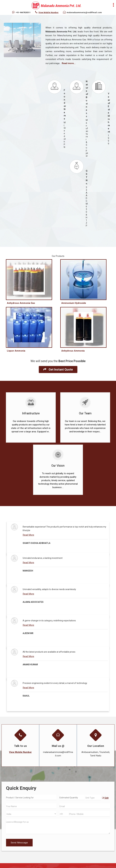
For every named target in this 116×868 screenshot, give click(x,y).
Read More (28, 535)
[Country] (31, 814)
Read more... (69, 63)
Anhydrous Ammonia (73, 351)
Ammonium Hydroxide (74, 303)
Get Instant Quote (58, 369)
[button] (49, 12)
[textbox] (93, 797)
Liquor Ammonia (16, 351)
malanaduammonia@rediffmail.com (84, 12)
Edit (105, 798)
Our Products (58, 256)
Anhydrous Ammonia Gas (21, 303)
